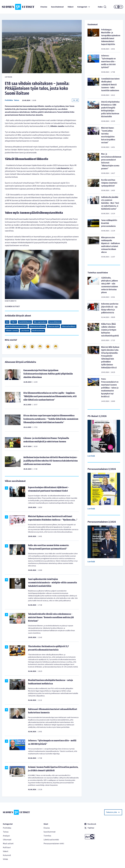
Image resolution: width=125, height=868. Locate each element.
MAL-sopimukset (40, 322)
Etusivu (44, 7)
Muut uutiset (8, 844)
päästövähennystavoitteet (16, 326)
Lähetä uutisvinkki (51, 840)
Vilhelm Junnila (12, 331)
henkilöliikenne (25, 322)
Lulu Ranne (25, 331)
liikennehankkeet (69, 326)
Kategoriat (84, 7)
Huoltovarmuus (38, 331)
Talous (16, 100)
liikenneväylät (53, 326)
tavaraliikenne (55, 322)
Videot (71, 7)
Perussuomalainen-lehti (54, 844)
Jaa (75, 100)
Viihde (5, 859)
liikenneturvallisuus (37, 326)
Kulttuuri (7, 847)
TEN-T (14, 322)
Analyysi (6, 836)
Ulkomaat (7, 840)
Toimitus (47, 836)
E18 (7, 322)
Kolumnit (7, 855)
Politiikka (9, 100)
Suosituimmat (57, 7)
